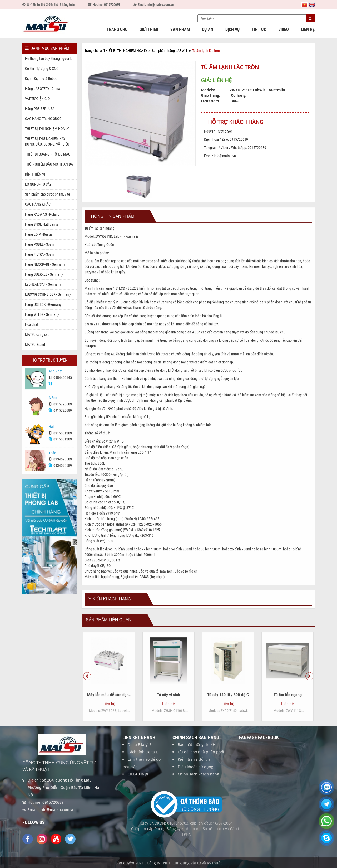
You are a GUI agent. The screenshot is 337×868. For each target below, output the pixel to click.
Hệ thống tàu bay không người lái (49, 59)
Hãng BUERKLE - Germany (44, 274)
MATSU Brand (35, 345)
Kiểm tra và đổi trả (194, 764)
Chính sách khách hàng (198, 779)
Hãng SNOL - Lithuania (41, 224)
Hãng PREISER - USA (40, 109)
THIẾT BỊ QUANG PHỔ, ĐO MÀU (48, 154)
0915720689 (60, 409)
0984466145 (60, 382)
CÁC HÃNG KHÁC (38, 204)
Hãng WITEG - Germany (42, 314)
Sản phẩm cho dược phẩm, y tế (48, 194)
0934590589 (60, 464)
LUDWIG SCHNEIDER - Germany (48, 294)
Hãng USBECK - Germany (43, 304)
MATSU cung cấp (37, 334)
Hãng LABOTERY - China (43, 89)
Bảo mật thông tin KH (197, 750)
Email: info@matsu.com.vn (156, 5)
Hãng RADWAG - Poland (42, 214)
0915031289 (60, 438)
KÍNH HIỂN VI (35, 174)
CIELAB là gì (138, 779)
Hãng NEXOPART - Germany (45, 264)
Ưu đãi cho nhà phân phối (201, 757)
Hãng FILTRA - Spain (40, 254)
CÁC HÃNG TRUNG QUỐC (43, 119)
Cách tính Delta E (143, 757)
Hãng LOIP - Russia (39, 234)
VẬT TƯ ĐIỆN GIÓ (37, 99)
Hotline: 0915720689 (106, 5)
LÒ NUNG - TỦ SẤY (38, 184)
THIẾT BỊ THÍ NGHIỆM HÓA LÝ (47, 129)
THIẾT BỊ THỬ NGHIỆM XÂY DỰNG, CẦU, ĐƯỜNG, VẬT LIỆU (47, 141)
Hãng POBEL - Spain (40, 244)
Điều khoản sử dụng (195, 772)
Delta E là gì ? (139, 750)
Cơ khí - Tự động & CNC (42, 69)
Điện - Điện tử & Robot (41, 79)
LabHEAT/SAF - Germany (43, 284)
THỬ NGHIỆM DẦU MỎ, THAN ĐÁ (49, 164)
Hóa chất (32, 324)
